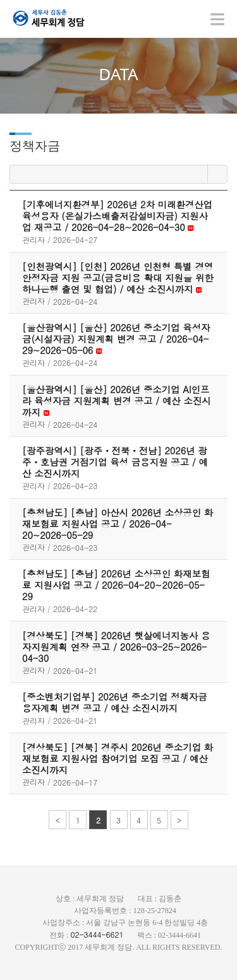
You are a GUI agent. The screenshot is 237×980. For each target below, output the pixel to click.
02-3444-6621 (97, 934)
